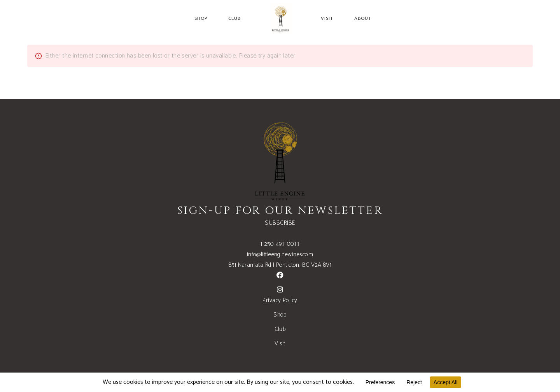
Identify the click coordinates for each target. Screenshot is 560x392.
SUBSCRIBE (280, 223)
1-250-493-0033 (280, 244)
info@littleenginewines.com (280, 255)
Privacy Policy (280, 300)
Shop (280, 315)
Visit (280, 344)
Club (280, 329)
